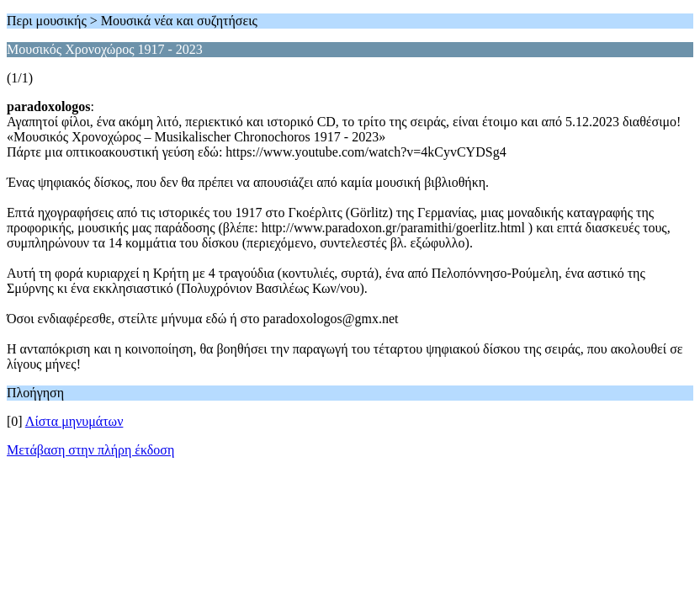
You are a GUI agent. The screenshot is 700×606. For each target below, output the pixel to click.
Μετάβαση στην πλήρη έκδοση (90, 450)
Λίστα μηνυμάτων (74, 421)
